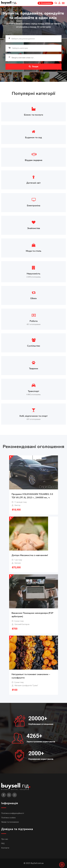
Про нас (5, 839)
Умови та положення (10, 822)
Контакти (5, 848)
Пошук (34, 67)
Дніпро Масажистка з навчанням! (30, 555)
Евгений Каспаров (22, 624)
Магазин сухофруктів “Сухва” (26, 685)
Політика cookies (8, 818)
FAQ (3, 843)
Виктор (18, 505)
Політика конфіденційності (13, 813)
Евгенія (18, 563)
